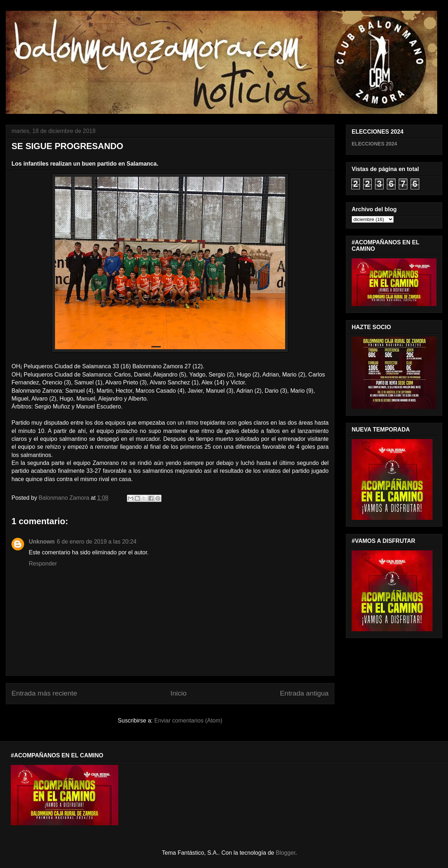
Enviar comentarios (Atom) (188, 721)
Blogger (285, 853)
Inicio (179, 693)
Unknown (42, 542)
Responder (43, 564)
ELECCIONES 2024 (374, 144)
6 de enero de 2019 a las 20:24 (97, 542)
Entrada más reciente (44, 693)
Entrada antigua (304, 693)
